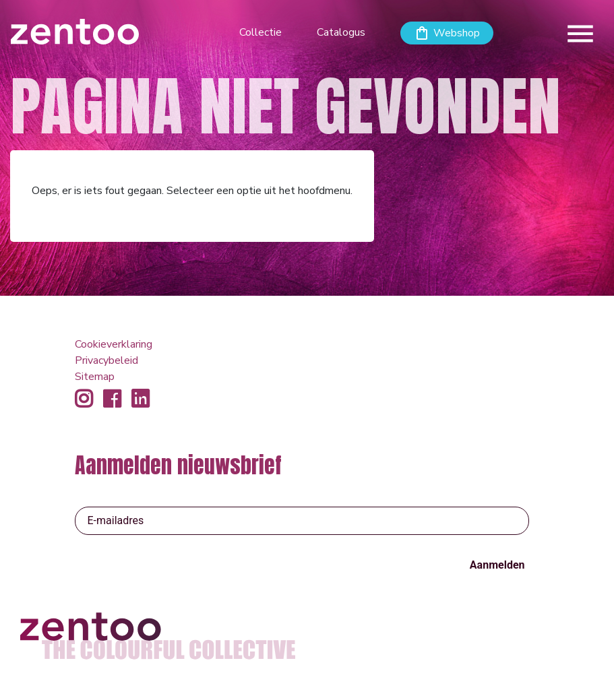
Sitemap (95, 377)
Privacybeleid (106, 360)
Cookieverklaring (114, 344)
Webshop (457, 33)
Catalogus (341, 32)
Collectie (260, 32)
